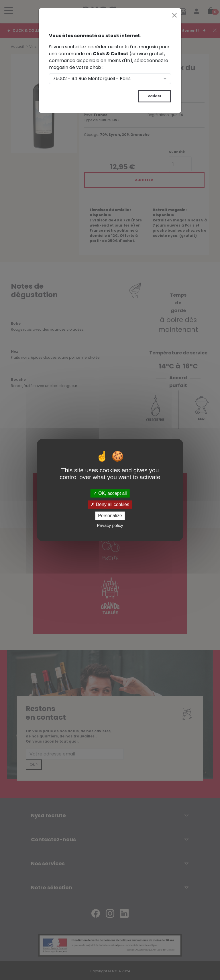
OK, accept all (110, 493)
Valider (155, 96)
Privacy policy (110, 526)
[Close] (174, 15)
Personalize (110, 516)
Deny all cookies (110, 504)
